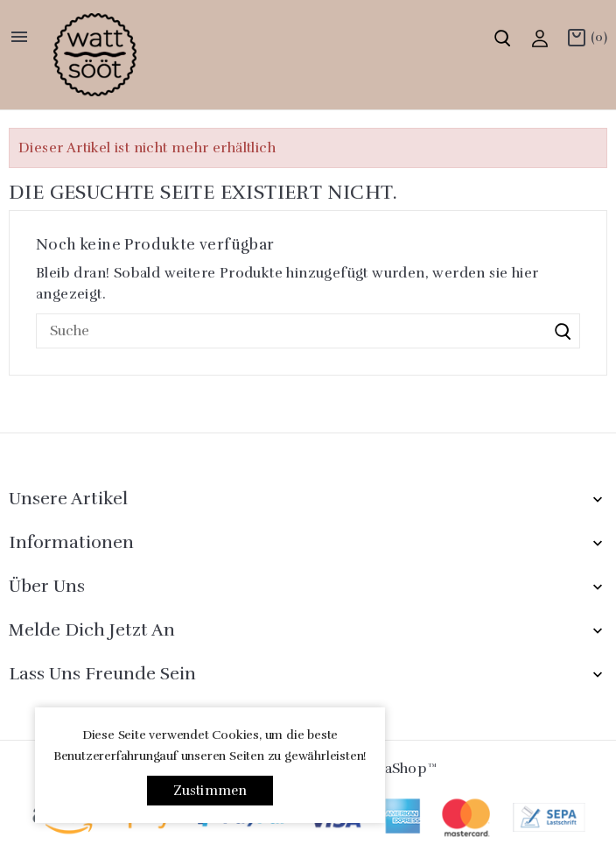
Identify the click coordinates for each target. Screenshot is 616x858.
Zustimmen (210, 791)
